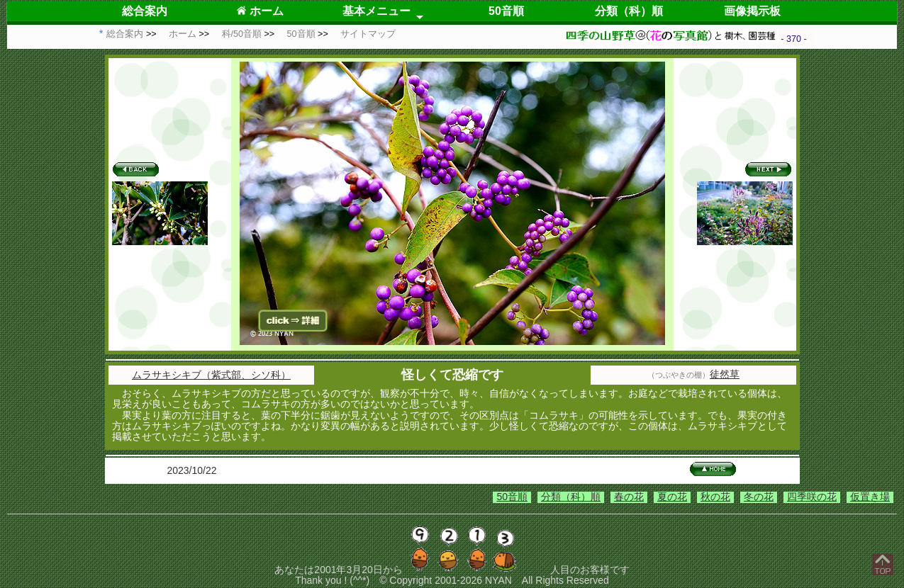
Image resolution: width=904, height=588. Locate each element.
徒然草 (725, 374)
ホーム (260, 11)
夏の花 (672, 497)
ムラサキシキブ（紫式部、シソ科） (211, 375)
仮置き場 (870, 497)
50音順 (506, 11)
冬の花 (759, 497)
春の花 (629, 497)
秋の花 (715, 497)
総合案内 (145, 11)
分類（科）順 (629, 11)
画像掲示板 (752, 11)
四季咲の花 (812, 497)
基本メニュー (376, 11)
